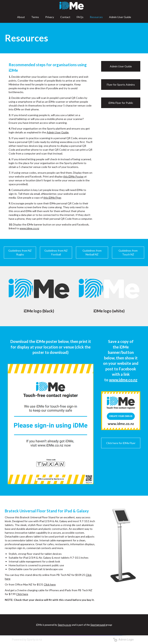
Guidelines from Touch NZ (128, 252)
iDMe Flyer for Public (121, 103)
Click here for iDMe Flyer (121, 443)
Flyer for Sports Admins (121, 85)
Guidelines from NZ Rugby (20, 252)
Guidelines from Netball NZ (92, 252)
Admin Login (123, 640)
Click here (50, 584)
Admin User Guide (58, 132)
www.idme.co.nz (29, 228)
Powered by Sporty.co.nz (27, 640)
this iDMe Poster (73, 176)
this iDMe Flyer (52, 198)
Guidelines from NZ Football (56, 252)
